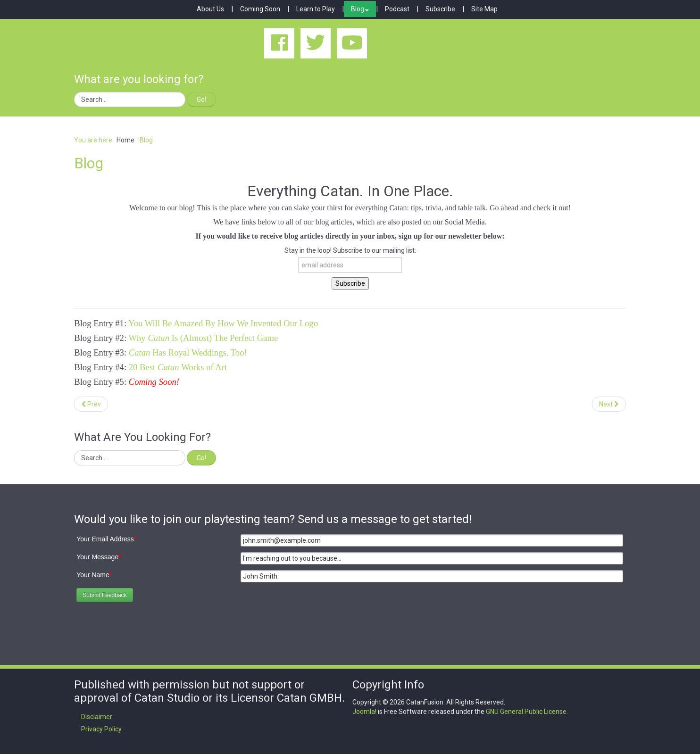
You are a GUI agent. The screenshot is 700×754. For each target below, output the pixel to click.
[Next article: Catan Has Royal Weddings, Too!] (609, 404)
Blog (360, 9)
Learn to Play (316, 9)
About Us (210, 9)
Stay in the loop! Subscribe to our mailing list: (350, 250)
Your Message (99, 557)
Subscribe (440, 9)
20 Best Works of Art (179, 367)
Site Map (484, 9)
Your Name (94, 575)
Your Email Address (106, 539)
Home (125, 140)
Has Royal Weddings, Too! (188, 352)
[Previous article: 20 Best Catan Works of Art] (91, 404)
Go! (201, 99)
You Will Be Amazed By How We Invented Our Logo (223, 323)
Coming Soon (260, 9)
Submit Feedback (104, 595)
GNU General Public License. (527, 712)
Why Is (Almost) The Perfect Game (203, 338)
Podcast (397, 9)
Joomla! (364, 712)
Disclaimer (97, 717)
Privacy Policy (101, 729)
